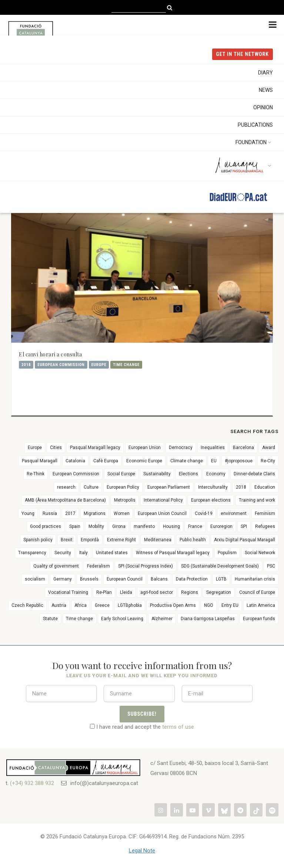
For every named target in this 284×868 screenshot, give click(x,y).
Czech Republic (27, 605)
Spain (75, 526)
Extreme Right (121, 540)
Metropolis (125, 500)
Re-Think (36, 474)
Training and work (257, 500)
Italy (83, 553)
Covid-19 (204, 513)
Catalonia (75, 461)
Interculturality (213, 487)
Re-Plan (104, 592)
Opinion (263, 107)
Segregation (219, 592)
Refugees (265, 526)
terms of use (178, 727)
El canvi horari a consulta (50, 354)
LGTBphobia (130, 605)
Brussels (89, 579)
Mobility (96, 526)
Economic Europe (144, 461)
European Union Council (162, 513)
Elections (188, 474)
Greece (102, 605)
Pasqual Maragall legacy (95, 448)
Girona (119, 526)
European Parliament (169, 487)
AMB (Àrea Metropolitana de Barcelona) (65, 500)
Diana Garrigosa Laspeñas (208, 619)
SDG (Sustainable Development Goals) (220, 566)
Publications (255, 125)
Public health (193, 540)
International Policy (163, 500)
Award (269, 448)
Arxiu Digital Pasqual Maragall (245, 540)
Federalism (98, 566)
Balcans (159, 579)
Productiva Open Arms (173, 605)
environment (234, 513)
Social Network (260, 553)
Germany (63, 579)
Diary (265, 73)
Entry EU (230, 605)
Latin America (261, 605)
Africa (81, 605)
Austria (59, 605)
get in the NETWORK (243, 54)
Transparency (32, 553)
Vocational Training (68, 592)
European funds (259, 619)
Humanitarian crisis (255, 579)
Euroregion (221, 526)
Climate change (187, 461)
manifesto (144, 526)
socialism (35, 579)
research (66, 487)
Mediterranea (158, 540)
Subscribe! (142, 714)
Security (63, 553)
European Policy (123, 487)
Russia (50, 513)
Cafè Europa (106, 461)
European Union (145, 448)
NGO (209, 605)
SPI (244, 526)
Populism (227, 553)
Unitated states (112, 553)
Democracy (181, 448)
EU (214, 461)
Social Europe (121, 474)
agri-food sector (157, 592)
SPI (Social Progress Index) (146, 566)
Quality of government (56, 566)
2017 (70, 513)
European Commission (61, 365)
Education (265, 487)
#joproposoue (239, 461)
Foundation (254, 142)
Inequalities (213, 448)
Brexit (67, 540)
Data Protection (192, 579)
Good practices (46, 526)
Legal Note (142, 851)
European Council (125, 579)
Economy (216, 474)
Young (28, 513)
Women (122, 513)
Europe (99, 365)
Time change (126, 365)
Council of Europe (257, 592)
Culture (91, 487)
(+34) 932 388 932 (32, 783)
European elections (211, 500)
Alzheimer (162, 619)
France (195, 526)
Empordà (90, 540)
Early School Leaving (122, 619)
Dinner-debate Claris (254, 474)
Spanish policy (38, 540)
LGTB (221, 579)
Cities (56, 448)
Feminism (265, 513)
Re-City (268, 461)
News (266, 90)
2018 (26, 365)
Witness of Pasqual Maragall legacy (173, 553)
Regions (190, 592)
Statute (50, 619)
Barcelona (243, 448)
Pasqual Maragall (40, 461)
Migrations (95, 513)
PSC (271, 566)
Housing (171, 526)
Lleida (126, 592)
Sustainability (157, 474)
